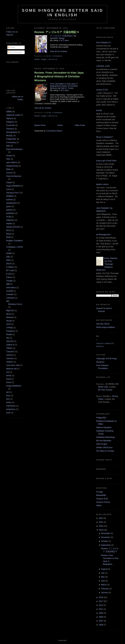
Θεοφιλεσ (100, 362)
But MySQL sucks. (102, 66)
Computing (11, 142)
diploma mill (11, 369)
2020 (101, 526)
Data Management (102, 235)
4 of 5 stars (64, 40)
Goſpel (9, 182)
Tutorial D (10, 352)
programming (12, 166)
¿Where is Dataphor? (104, 137)
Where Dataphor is (102, 42)
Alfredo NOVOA (13, 227)
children (10, 362)
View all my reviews (59, 51)
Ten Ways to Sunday (105, 451)
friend (9, 382)
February (105, 589)
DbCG (9, 264)
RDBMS (10, 196)
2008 (101, 617)
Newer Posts (40, 125)
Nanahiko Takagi (57, 38)
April (103, 581)
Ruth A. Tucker (67, 88)
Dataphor (10, 122)
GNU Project (102, 444)
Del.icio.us (53, 59)
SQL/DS (10, 341)
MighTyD (10, 311)
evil (8, 372)
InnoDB (9, 291)
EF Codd (10, 270)
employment (12, 203)
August (104, 569)
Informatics (11, 288)
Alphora (10, 118)
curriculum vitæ (13, 365)
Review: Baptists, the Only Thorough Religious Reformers (107, 264)
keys (8, 396)
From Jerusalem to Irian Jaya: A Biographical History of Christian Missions (64, 86)
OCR (8, 324)
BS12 (9, 230)
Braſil (8, 237)
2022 (101, 518)
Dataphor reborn (102, 184)
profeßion (10, 213)
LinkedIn (10, 294)
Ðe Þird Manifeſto (104, 441)
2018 (101, 597)
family (9, 376)
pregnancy (11, 409)
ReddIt (37, 59)
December (106, 533)
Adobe (9, 224)
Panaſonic (10, 331)
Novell (9, 321)
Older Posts (80, 125)
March (104, 585)
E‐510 (9, 274)
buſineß (9, 200)
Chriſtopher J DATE (15, 247)
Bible (8, 169)
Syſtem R (10, 345)
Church (9, 173)
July (103, 573)
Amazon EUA (102, 499)
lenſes (9, 402)
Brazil (9, 234)
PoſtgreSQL (11, 139)
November (106, 537)
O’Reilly (10, 328)
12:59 (49, 113)
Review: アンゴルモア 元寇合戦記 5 (57, 32)
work (8, 413)
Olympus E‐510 (101, 90)
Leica (9, 189)
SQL (8, 159)
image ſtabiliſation (14, 386)
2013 (101, 605)
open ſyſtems (12, 162)
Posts (11, 47)
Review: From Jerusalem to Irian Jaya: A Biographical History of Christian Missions (59, 76)
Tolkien (9, 348)
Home (60, 125)
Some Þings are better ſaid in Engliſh (63, 13)
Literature (10, 298)
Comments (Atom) (54, 131)
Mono (9, 314)
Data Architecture (14, 176)
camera (9, 355)
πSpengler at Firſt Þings (106, 359)
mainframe (11, 406)
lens (8, 399)
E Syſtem (10, 267)
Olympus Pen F (13, 193)
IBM (8, 284)
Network (10, 317)
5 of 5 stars (64, 90)
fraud (8, 379)
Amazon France (103, 502)
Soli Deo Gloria (103, 324)
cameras (10, 358)
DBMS (9, 112)
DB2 (8, 257)
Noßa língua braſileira (105, 327)
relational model (13, 115)
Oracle (9, 156)
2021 (101, 522)
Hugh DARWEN (13, 186)
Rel (8, 338)
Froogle (99, 492)
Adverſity (98, 110)
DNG (8, 260)
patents (9, 210)
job (8, 392)
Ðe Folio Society (105, 390)
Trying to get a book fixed (105, 161)
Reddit (9, 334)
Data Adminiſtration (14, 149)
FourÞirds (10, 125)
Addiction (10, 220)
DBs (8, 146)
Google (9, 281)
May (103, 577)
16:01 (49, 56)
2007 (101, 621)
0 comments (57, 56)
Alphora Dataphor (104, 427)
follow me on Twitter (18, 98)
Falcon (9, 277)
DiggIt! (44, 59)
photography (12, 132)
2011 (101, 609)
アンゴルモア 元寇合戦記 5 (62, 36)
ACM (8, 217)
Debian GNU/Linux (104, 447)
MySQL (9, 136)
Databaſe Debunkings (106, 437)
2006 (101, 625)
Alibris (99, 506)
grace (9, 206)
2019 (101, 530)
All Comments (15, 52)
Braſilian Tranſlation (14, 241)
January (105, 593)
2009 (101, 613)
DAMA (9, 253)
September (106, 545)
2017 (101, 601)
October (105, 541)
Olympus (10, 129)
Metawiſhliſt (101, 495)
